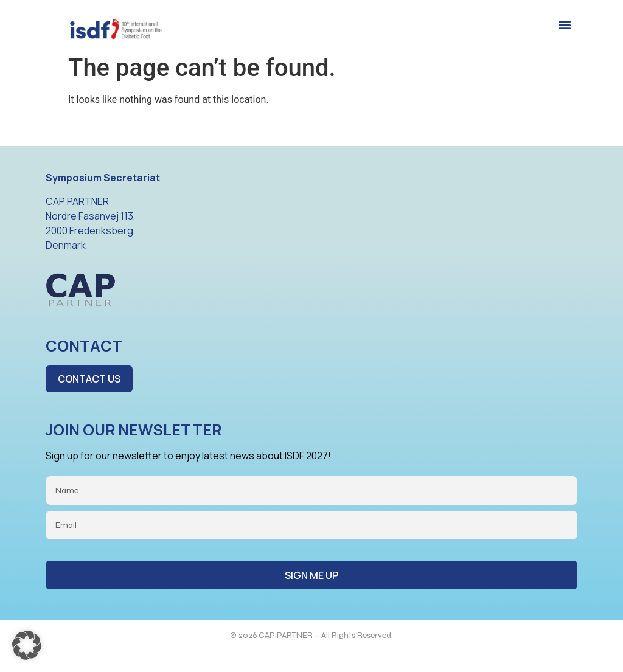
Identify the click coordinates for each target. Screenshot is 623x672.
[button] (564, 25)
